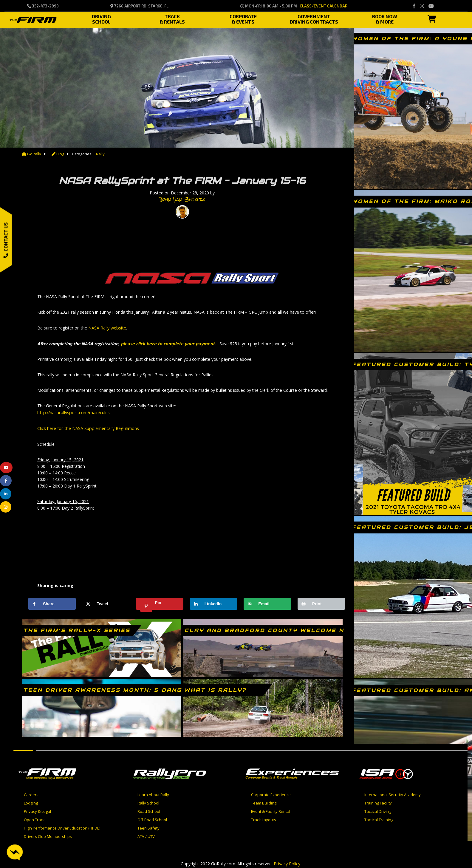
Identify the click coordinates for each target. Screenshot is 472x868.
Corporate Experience (271, 793)
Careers (31, 793)
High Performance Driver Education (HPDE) (62, 826)
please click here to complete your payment (166, 343)
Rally (99, 154)
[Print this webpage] (321, 602)
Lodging (31, 801)
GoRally (31, 154)
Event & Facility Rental (271, 810)
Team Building (264, 801)
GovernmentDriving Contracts (314, 18)
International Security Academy (393, 793)
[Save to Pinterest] (160, 602)
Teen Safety (148, 826)
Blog (57, 154)
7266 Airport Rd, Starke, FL (139, 6)
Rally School (148, 801)
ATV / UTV (146, 835)
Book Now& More (385, 18)
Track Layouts (264, 818)
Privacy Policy (287, 862)
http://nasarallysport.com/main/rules (72, 411)
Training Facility (378, 801)
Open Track (34, 818)
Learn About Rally (153, 793)
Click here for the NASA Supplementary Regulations (87, 427)
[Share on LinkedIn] (214, 602)
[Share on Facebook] (52, 602)
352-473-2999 (43, 6)
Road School (149, 810)
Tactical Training (379, 818)
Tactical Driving (378, 810)
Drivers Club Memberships (48, 835)
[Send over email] (267, 602)
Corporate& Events (243, 18)
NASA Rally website (107, 327)
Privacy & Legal (37, 810)
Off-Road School (152, 818)
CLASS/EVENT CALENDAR (324, 6)
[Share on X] (106, 602)
